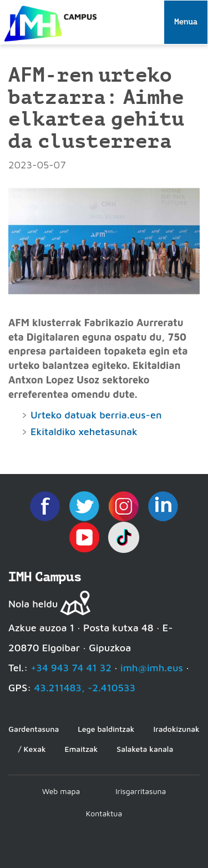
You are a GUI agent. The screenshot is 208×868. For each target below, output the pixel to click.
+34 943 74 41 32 (71, 668)
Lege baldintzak (106, 729)
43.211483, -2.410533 (85, 688)
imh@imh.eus (152, 668)
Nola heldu (33, 604)
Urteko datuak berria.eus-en (96, 415)
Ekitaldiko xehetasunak (84, 431)
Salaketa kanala (145, 749)
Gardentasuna (34, 729)
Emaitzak (82, 749)
